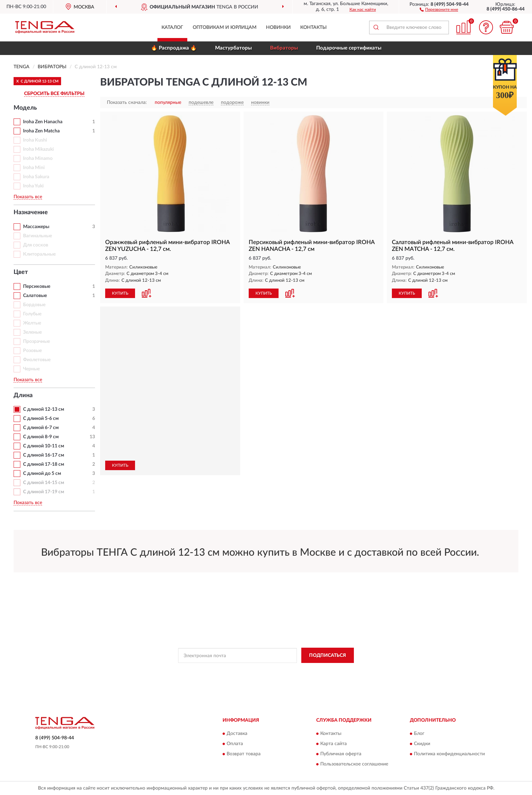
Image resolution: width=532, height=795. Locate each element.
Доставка (237, 734)
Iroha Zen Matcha (41, 131)
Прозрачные (36, 341)
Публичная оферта (341, 754)
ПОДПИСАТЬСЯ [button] (328, 655)
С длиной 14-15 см (44, 483)
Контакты (313, 27)
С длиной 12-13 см (44, 409)
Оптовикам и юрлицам (225, 27)
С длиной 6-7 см (41, 428)
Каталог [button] (172, 27)
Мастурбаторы (233, 48)
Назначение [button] (31, 212)
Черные (31, 369)
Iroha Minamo (38, 159)
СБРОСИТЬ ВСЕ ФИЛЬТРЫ (54, 94)
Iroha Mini (34, 168)
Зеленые (32, 332)
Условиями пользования (326, 671)
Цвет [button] (21, 272)
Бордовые (34, 305)
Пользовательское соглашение (354, 764)
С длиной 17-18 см (44, 464)
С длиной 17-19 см (44, 492)
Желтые (32, 323)
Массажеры (36, 227)
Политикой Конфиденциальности (267, 671)
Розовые (32, 351)
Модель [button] (25, 108)
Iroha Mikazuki (39, 149)
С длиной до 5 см (42, 474)
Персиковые (37, 286)
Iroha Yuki (33, 186)
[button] (439, 9)
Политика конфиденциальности (449, 754)
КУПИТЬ (120, 293)
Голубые (32, 314)
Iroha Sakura (36, 177)
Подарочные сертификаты (349, 48)
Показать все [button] (28, 197)
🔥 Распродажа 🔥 (174, 48)
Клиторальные (39, 254)
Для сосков (36, 245)
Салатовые (35, 296)
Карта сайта (334, 744)
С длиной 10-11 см (44, 446)
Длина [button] (23, 395)
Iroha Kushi (35, 140)
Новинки (278, 27)
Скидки (422, 744)
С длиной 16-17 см (44, 455)
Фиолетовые (37, 360)
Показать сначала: (127, 103)
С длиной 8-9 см (41, 437)
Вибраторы (284, 48)
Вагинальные (37, 236)
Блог (419, 734)
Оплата (235, 744)
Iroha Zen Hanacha (43, 122)
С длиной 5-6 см (41, 419)
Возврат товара (244, 754)
